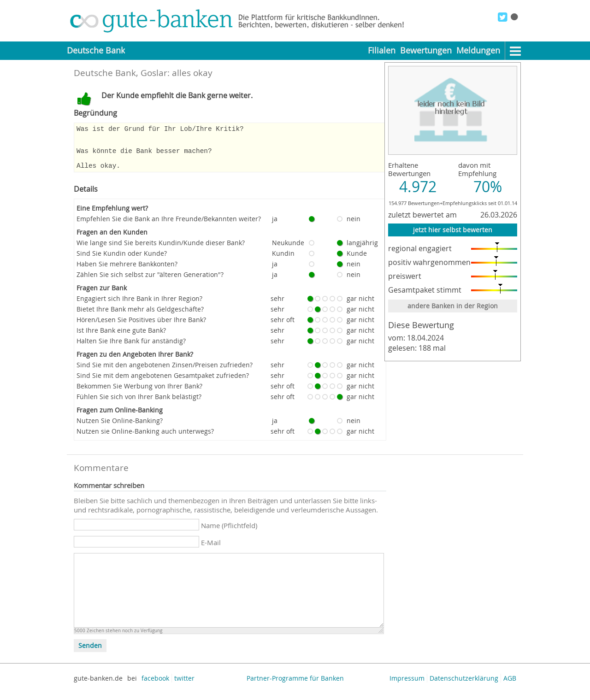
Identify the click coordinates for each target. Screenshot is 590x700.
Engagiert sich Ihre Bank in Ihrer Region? (139, 307)
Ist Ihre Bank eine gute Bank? (121, 338)
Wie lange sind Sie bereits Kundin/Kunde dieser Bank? (161, 251)
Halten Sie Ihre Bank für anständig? (131, 349)
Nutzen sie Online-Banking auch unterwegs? (145, 439)
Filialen (382, 50)
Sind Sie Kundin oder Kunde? (122, 262)
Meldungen (478, 50)
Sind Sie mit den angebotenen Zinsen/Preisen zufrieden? (165, 373)
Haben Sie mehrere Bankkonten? (127, 272)
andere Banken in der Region (453, 306)
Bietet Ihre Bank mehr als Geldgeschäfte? (140, 317)
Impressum (407, 686)
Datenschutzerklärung (464, 686)
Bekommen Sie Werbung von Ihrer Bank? (139, 394)
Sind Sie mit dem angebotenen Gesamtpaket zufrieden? (163, 384)
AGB (510, 686)
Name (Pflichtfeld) (229, 534)
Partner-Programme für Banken (295, 686)
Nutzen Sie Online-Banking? (120, 429)
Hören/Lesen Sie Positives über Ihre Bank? (141, 328)
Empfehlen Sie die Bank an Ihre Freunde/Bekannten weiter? (169, 227)
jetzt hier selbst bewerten (453, 230)
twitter (184, 686)
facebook (155, 686)
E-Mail (211, 551)
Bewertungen (426, 50)
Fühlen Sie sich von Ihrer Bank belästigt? (139, 405)
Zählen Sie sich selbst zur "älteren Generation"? (150, 283)
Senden (90, 654)
